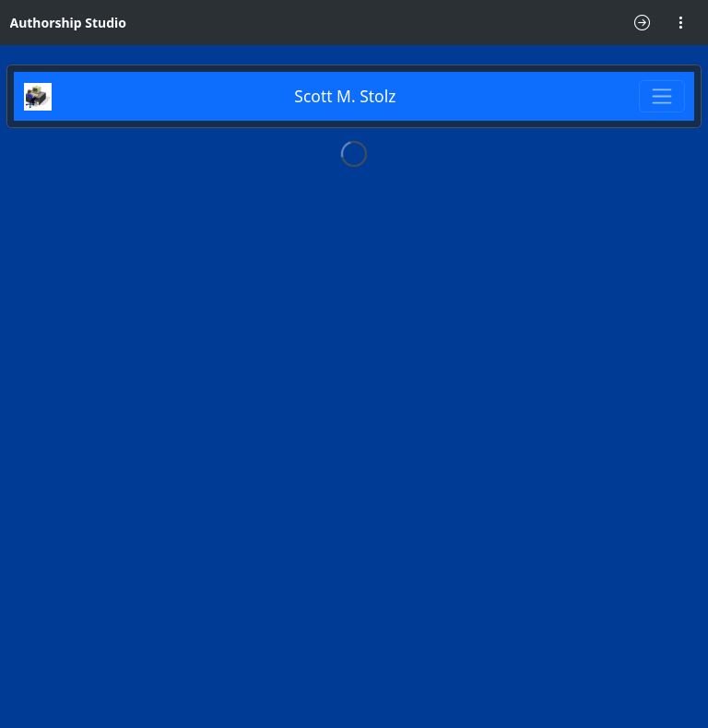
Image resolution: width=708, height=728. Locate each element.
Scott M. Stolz (345, 96)
